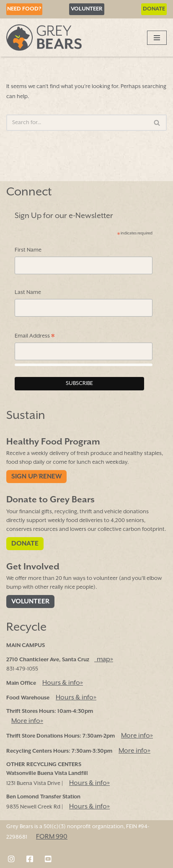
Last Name (28, 293)
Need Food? (24, 9)
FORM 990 (52, 837)
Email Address (35, 337)
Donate (154, 9)
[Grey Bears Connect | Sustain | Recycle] (44, 38)
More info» (27, 721)
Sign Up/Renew (36, 477)
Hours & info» (63, 683)
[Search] (77, 123)
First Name (28, 250)
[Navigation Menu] (157, 38)
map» (104, 659)
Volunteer (87, 9)
